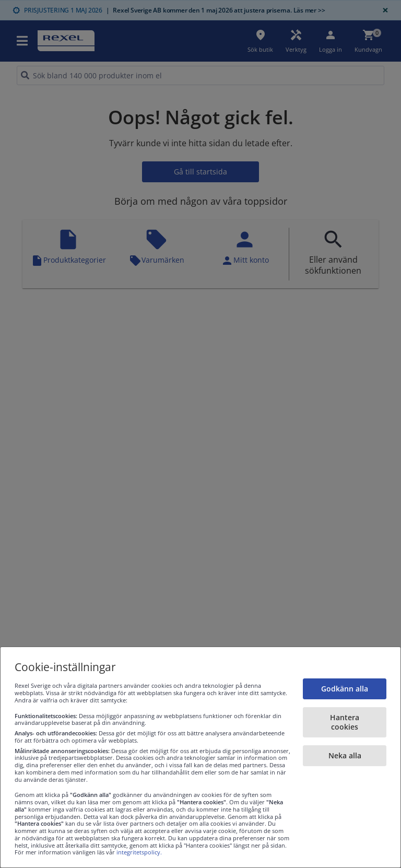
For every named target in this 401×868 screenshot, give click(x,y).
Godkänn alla (345, 689)
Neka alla (345, 755)
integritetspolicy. (139, 852)
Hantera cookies (345, 722)
